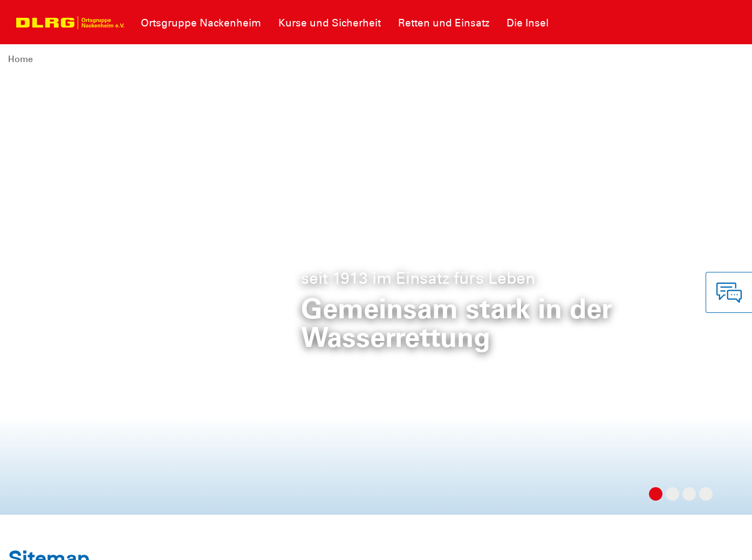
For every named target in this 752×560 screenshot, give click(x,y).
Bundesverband (449, 544)
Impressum (35, 544)
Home (20, 59)
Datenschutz (92, 544)
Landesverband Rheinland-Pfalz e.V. (563, 544)
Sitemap (142, 544)
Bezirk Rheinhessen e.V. (692, 544)
